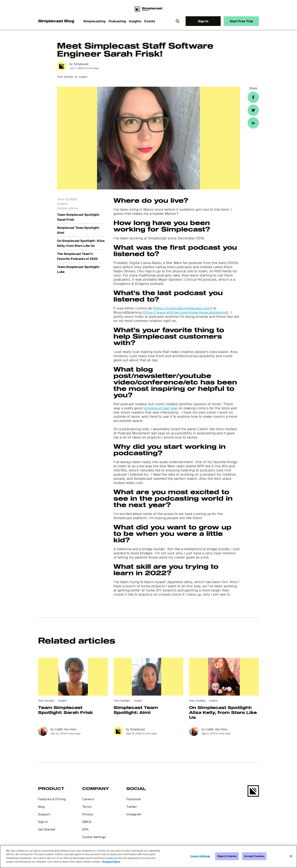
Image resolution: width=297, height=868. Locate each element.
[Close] (291, 856)
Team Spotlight (65, 77)
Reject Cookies (227, 856)
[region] (148, 857)
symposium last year (160, 408)
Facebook (134, 799)
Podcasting (117, 21)
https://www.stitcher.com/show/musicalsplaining (185, 312)
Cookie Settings (94, 837)
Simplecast (81, 64)
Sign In (203, 21)
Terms (87, 807)
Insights (135, 21)
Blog (41, 807)
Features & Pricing (52, 799)
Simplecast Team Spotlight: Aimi (136, 710)
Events (150, 21)
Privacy (88, 814)
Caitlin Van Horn (65, 729)
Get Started (47, 829)
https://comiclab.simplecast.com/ (183, 308)
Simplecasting (94, 21)
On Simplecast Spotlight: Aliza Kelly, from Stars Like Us (223, 712)
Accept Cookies (254, 856)
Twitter (132, 807)
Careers (88, 799)
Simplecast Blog (56, 21)
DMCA (87, 822)
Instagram (134, 814)
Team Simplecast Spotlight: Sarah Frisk (66, 710)
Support (44, 814)
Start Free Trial (241, 21)
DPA (85, 829)
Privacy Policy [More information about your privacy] (111, 862)
